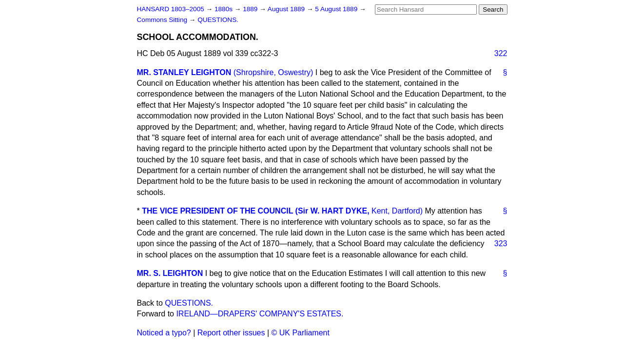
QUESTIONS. (218, 20)
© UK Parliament (301, 333)
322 (501, 53)
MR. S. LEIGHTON (170, 273)
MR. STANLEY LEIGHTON (184, 72)
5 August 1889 (337, 9)
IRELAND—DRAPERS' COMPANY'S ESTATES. (260, 314)
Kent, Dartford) (397, 211)
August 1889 (287, 9)
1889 (251, 9)
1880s (224, 9)
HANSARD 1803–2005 (171, 9)
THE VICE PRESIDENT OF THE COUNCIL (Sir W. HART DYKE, (255, 211)
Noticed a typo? (164, 333)
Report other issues (231, 333)
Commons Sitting (163, 20)
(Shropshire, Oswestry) (273, 72)
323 (501, 244)
